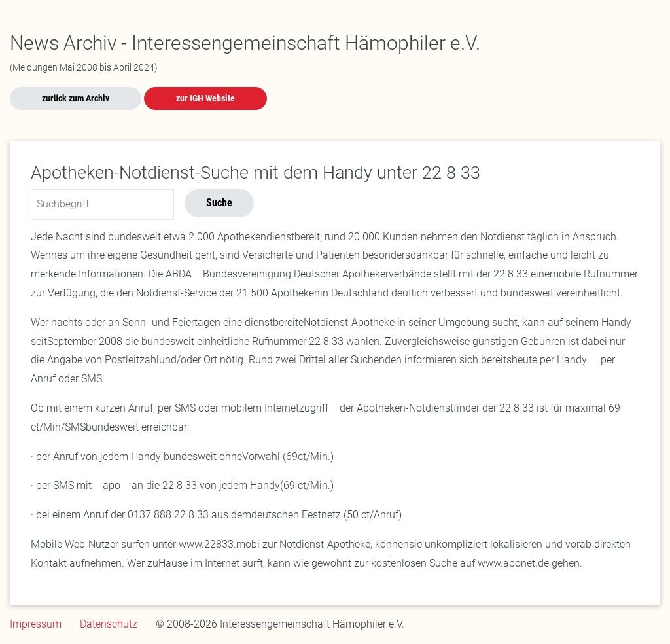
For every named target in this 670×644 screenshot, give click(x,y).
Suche (219, 203)
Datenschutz (109, 624)
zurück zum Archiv (76, 98)
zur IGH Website (205, 98)
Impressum (36, 624)
